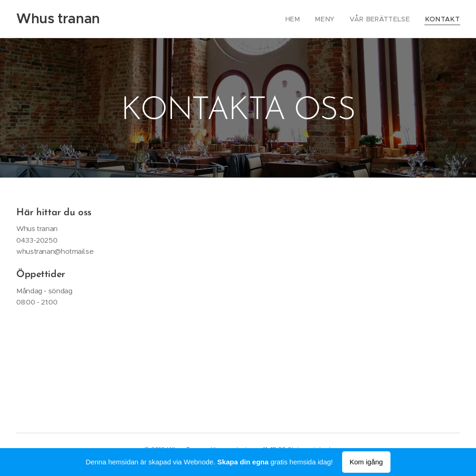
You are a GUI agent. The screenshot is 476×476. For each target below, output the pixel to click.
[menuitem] (306, 19)
